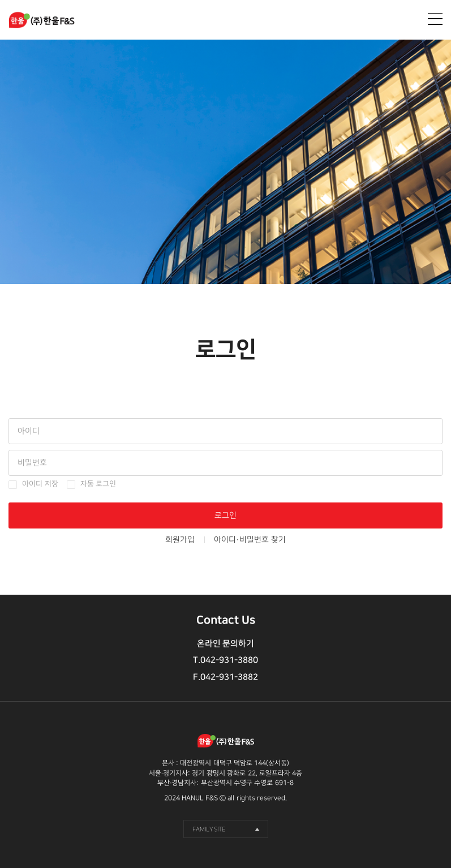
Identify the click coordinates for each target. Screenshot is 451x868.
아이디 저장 (40, 484)
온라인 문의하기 (225, 644)
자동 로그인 (98, 484)
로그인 (225, 515)
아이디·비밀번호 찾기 (250, 540)
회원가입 (180, 540)
